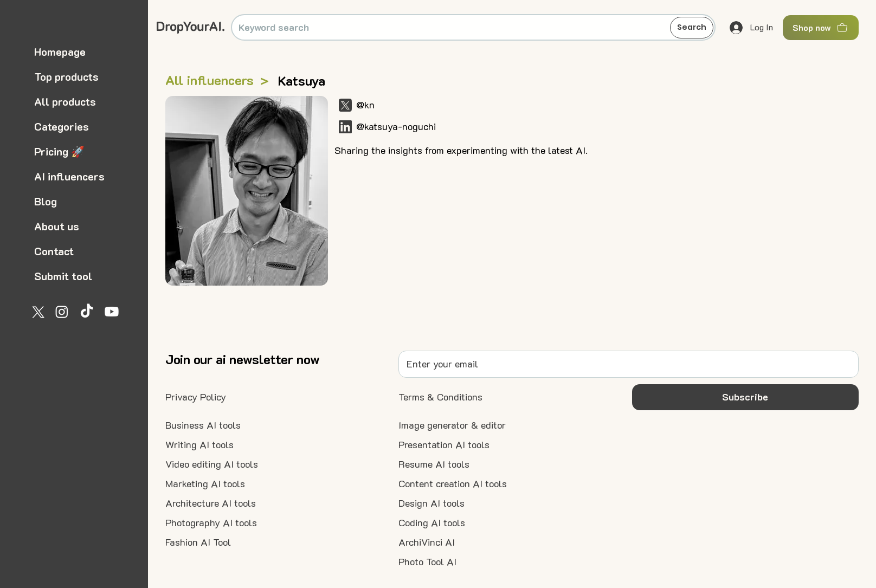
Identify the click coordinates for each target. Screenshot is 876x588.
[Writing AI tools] (199, 445)
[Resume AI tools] (434, 464)
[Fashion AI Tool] (198, 542)
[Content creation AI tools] (453, 484)
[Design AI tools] (431, 503)
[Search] (692, 28)
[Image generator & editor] (452, 425)
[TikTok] (87, 312)
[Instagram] (62, 312)
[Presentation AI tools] (444, 445)
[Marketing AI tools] (205, 484)
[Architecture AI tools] (211, 503)
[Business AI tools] (203, 425)
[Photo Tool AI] (427, 562)
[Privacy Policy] (196, 397)
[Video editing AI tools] (212, 464)
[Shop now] (821, 28)
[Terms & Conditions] (440, 397)
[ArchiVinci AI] (427, 542)
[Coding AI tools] (432, 523)
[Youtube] (112, 312)
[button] (745, 397)
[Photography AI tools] (211, 523)
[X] (37, 312)
